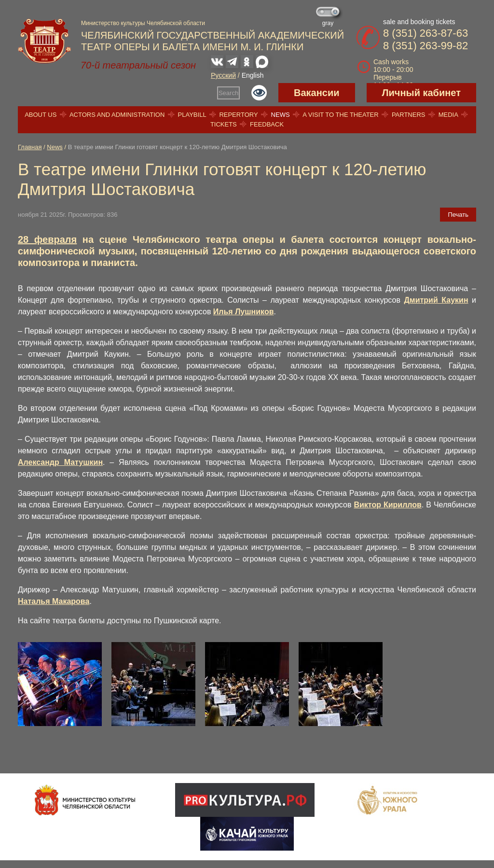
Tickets (224, 124)
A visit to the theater (341, 115)
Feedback (267, 124)
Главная (30, 147)
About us (41, 115)
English (253, 75)
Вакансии (317, 93)
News (281, 115)
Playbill (192, 115)
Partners (409, 115)
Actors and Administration (117, 115)
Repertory (238, 115)
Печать (458, 215)
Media (448, 115)
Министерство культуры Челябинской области (143, 23)
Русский (223, 75)
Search (228, 93)
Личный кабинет (421, 93)
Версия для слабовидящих (259, 93)
